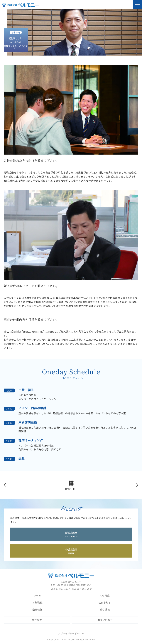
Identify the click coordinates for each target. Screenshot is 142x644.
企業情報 (37, 610)
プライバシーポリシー (71, 633)
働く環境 (105, 610)
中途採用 (71, 551)
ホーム (37, 596)
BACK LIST (71, 489)
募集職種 (37, 603)
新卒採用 (71, 534)
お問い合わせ (105, 620)
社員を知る (105, 603)
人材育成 (105, 596)
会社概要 (37, 620)
